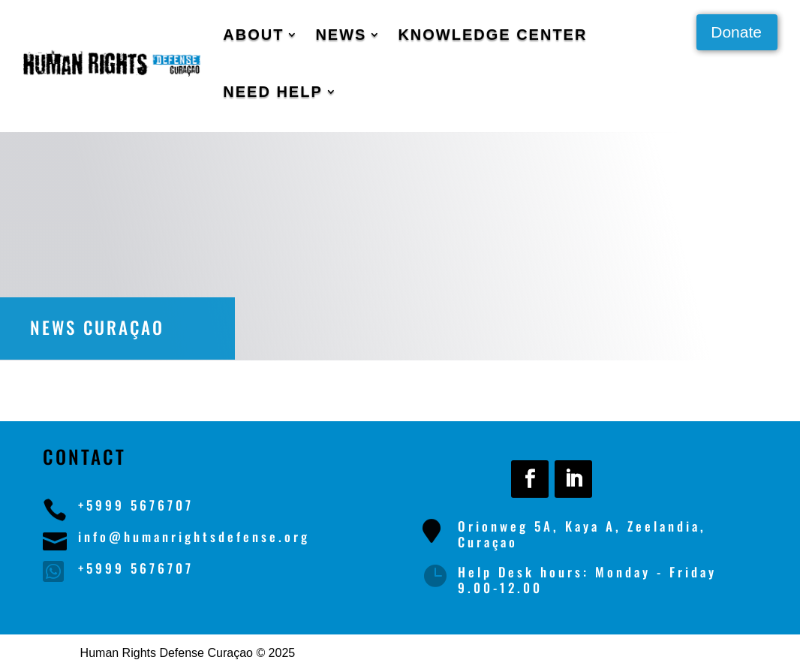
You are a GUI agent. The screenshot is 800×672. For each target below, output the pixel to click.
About (253, 35)
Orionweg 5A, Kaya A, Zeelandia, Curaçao (582, 533)
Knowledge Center (492, 35)
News (341, 35)
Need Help (272, 92)
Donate (736, 32)
